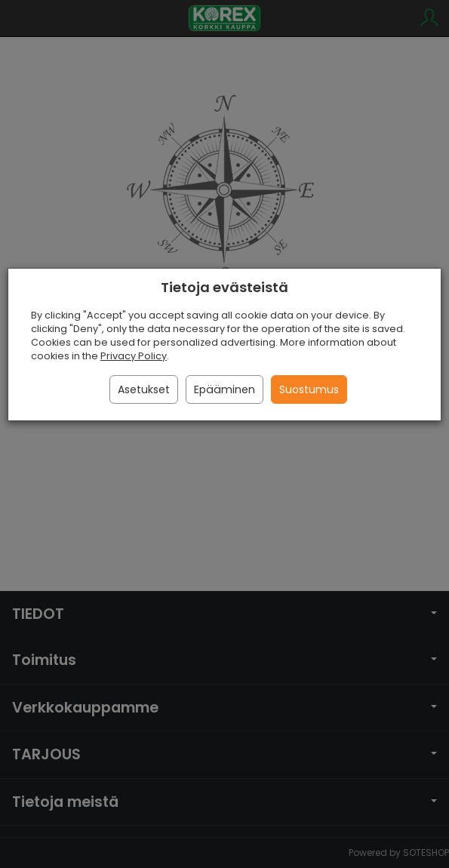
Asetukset (144, 389)
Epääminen (224, 389)
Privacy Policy (134, 356)
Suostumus (309, 389)
